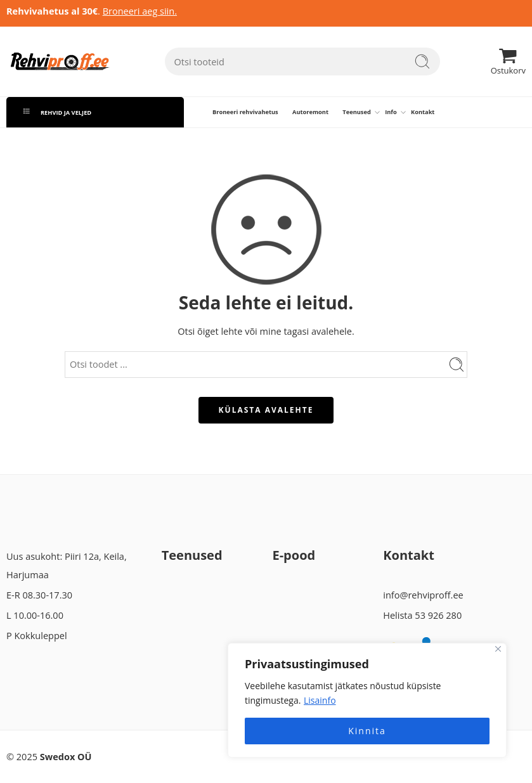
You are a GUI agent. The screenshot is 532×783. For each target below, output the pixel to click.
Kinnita (367, 731)
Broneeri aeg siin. (140, 11)
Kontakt (423, 112)
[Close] (498, 649)
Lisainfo (320, 700)
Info (391, 112)
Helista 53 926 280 (422, 615)
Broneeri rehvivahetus (245, 112)
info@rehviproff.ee (423, 595)
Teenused (356, 112)
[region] (367, 700)
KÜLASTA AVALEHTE (266, 410)
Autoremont (310, 112)
